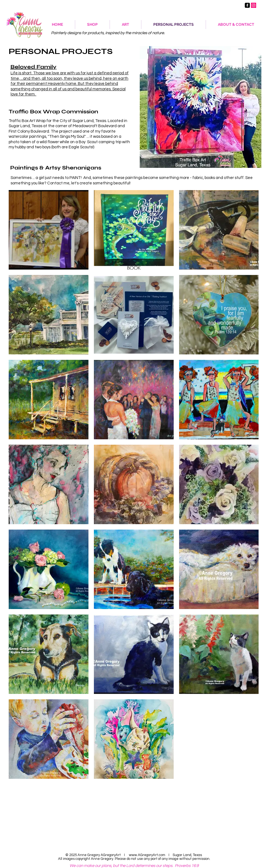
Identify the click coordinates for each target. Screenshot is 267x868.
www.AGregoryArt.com (147, 855)
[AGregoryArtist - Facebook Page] (247, 5)
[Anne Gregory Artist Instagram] (254, 5)
